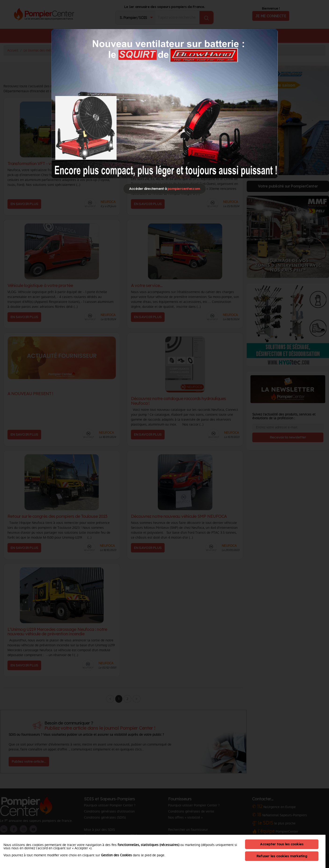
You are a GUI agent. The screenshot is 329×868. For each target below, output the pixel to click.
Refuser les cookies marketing (282, 856)
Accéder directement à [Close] (164, 189)
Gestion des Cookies (116, 855)
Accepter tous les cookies (282, 844)
